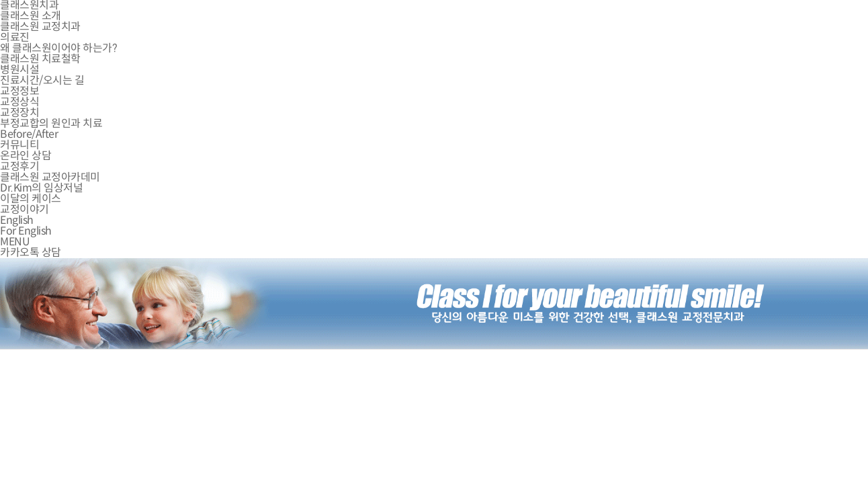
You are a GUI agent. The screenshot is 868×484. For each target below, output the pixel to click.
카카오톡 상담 (31, 252)
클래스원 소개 (31, 16)
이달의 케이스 (31, 199)
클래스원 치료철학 (40, 59)
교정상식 (19, 102)
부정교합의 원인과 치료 (51, 123)
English (17, 220)
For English (26, 231)
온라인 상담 (26, 156)
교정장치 (19, 113)
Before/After (29, 134)
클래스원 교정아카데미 (50, 177)
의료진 (15, 37)
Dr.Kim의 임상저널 (41, 188)
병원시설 (19, 70)
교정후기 (19, 166)
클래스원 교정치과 (40, 27)
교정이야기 (25, 209)
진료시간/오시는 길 (42, 80)
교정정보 (19, 91)
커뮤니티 (19, 145)
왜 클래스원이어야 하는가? (58, 48)
